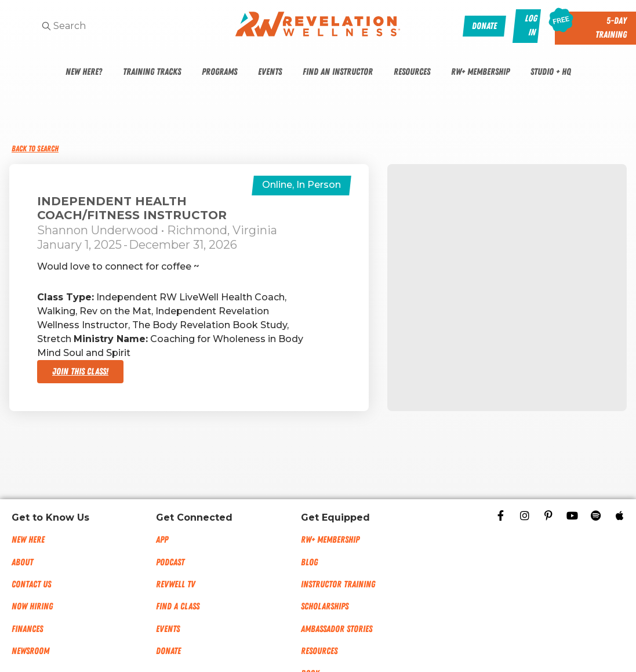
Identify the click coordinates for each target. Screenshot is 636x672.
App (162, 540)
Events (270, 72)
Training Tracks (152, 72)
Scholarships (325, 606)
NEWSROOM (30, 651)
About (22, 562)
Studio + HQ (551, 72)
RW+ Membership (480, 72)
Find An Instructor (338, 72)
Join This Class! (80, 372)
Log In (531, 26)
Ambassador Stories (337, 629)
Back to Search (35, 149)
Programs (219, 72)
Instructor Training (338, 584)
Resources (412, 72)
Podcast (170, 562)
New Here (28, 540)
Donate (168, 651)
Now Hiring (32, 606)
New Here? (84, 72)
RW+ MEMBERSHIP (330, 540)
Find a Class (178, 606)
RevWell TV (176, 584)
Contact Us (31, 584)
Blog (309, 562)
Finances (27, 629)
